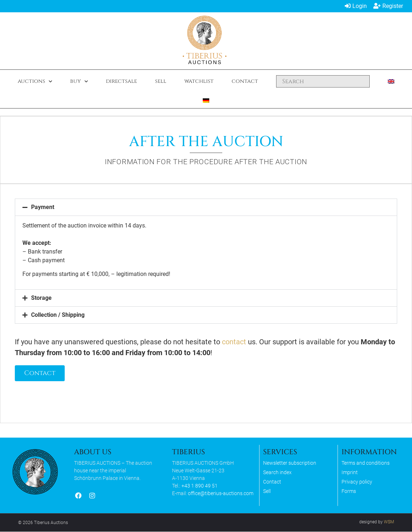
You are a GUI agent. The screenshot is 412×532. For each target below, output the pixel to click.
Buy (79, 82)
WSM (389, 522)
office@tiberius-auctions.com (221, 494)
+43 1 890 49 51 (199, 486)
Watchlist (199, 81)
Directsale (121, 81)
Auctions (35, 82)
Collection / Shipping (58, 315)
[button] (206, 207)
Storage (42, 298)
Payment (43, 207)
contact (234, 342)
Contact (245, 81)
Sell (161, 81)
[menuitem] (391, 81)
